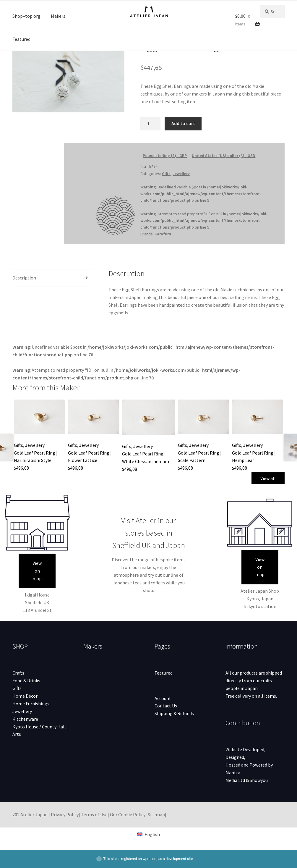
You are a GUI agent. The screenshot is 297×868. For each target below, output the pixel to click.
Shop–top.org (26, 16)
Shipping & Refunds (174, 713)
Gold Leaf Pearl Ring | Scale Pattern (200, 460)
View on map (37, 571)
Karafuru (163, 234)
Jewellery (181, 174)
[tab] (52, 278)
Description (24, 278)
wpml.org (150, 859)
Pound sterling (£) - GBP (165, 156)
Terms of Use (94, 814)
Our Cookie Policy (128, 814)
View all (268, 478)
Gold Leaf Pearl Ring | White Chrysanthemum (146, 461)
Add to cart (183, 123)
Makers (58, 16)
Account (163, 698)
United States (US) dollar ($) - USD (224, 156)
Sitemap (156, 814)
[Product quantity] (150, 124)
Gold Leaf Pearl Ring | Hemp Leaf (254, 460)
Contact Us (166, 706)
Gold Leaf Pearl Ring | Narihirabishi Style (36, 460)
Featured (21, 39)
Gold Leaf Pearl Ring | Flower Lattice (90, 460)
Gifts (166, 174)
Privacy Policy (65, 814)
